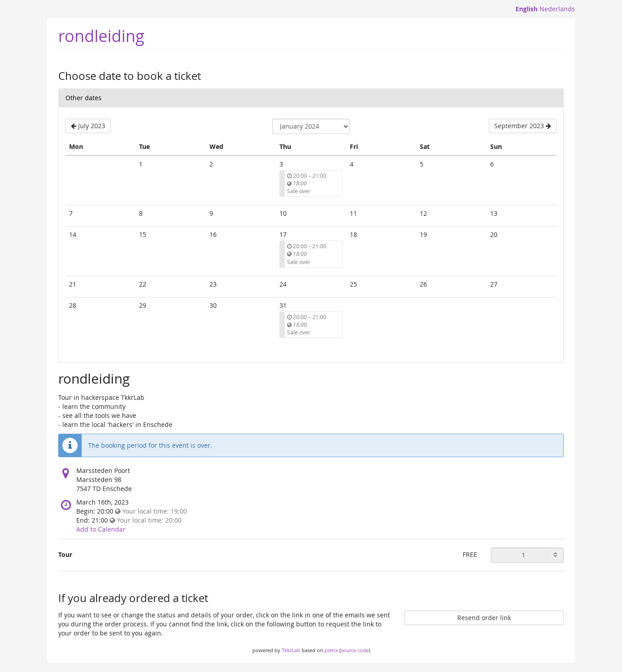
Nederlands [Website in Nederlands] (557, 9)
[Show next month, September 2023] (523, 126)
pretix (331, 650)
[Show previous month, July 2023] (88, 126)
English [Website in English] (527, 9)
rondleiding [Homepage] (101, 36)
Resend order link (484, 618)
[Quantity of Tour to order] (527, 555)
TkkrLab (291, 650)
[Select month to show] (311, 126)
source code (355, 650)
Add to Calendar (101, 529)
